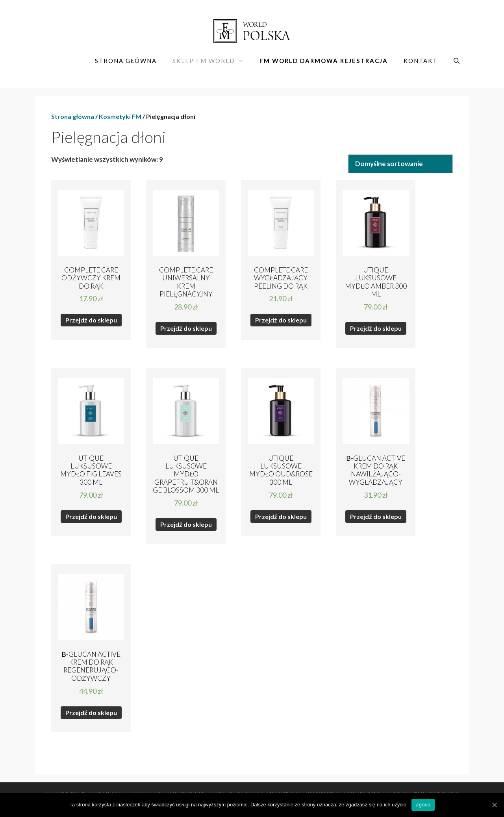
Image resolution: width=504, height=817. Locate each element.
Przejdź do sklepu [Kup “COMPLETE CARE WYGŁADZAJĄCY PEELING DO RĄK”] (281, 320)
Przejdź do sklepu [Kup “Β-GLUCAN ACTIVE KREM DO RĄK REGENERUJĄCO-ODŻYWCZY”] (91, 712)
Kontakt (421, 61)
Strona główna (126, 61)
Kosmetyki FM (120, 116)
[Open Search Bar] (457, 61)
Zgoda (423, 805)
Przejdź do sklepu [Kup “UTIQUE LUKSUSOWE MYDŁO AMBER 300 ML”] (376, 328)
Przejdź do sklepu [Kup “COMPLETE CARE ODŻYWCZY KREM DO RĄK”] (91, 320)
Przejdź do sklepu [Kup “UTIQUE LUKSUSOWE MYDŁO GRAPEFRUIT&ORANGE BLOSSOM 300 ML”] (186, 524)
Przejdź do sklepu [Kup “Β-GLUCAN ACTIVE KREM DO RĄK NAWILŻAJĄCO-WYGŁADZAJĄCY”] (376, 516)
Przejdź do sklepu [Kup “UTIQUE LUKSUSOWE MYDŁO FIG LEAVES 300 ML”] (91, 516)
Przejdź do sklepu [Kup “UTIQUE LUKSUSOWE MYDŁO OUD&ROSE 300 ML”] (281, 516)
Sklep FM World (212, 61)
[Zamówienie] (400, 164)
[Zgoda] (494, 805)
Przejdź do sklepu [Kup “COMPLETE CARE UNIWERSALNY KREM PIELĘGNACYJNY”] (186, 328)
